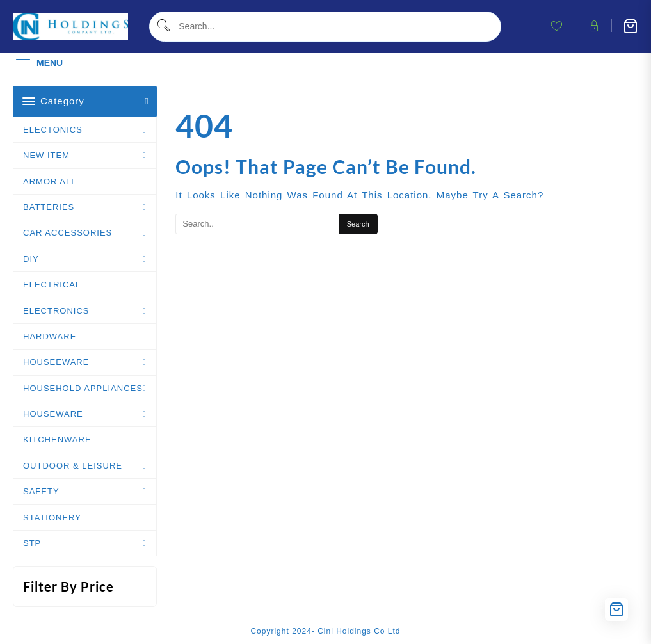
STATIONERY (52, 518)
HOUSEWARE (53, 414)
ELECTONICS (53, 130)
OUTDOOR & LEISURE (73, 466)
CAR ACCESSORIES (68, 233)
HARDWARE (50, 336)
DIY (31, 259)
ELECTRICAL (52, 285)
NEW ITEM (46, 155)
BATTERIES (49, 207)
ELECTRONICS (56, 311)
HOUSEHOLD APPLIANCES (83, 388)
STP (32, 543)
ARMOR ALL (50, 181)
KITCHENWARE (57, 439)
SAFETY (41, 491)
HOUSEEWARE (56, 362)
